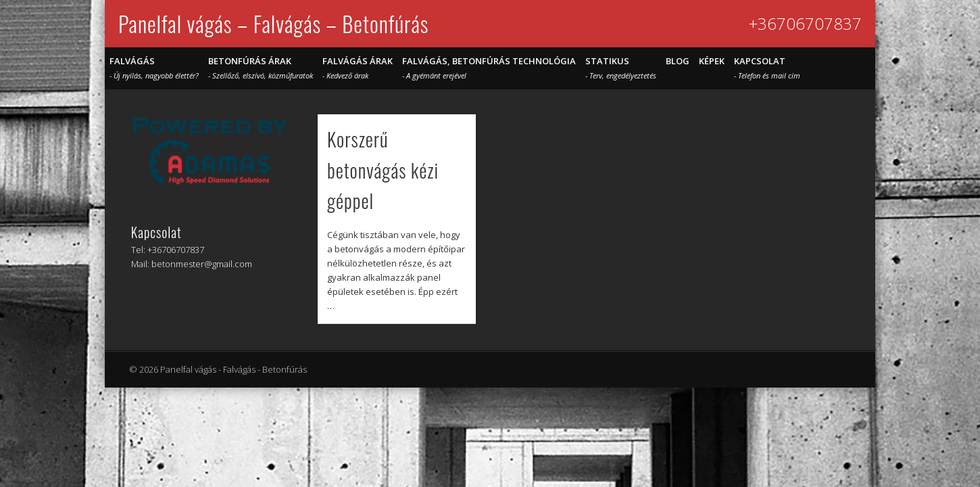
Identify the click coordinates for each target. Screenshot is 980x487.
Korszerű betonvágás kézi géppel (383, 170)
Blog (678, 61)
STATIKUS (621, 68)
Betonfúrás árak (261, 68)
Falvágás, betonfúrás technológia (489, 68)
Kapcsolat (767, 68)
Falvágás (154, 68)
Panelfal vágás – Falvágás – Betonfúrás (273, 23)
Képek (712, 61)
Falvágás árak (358, 68)
